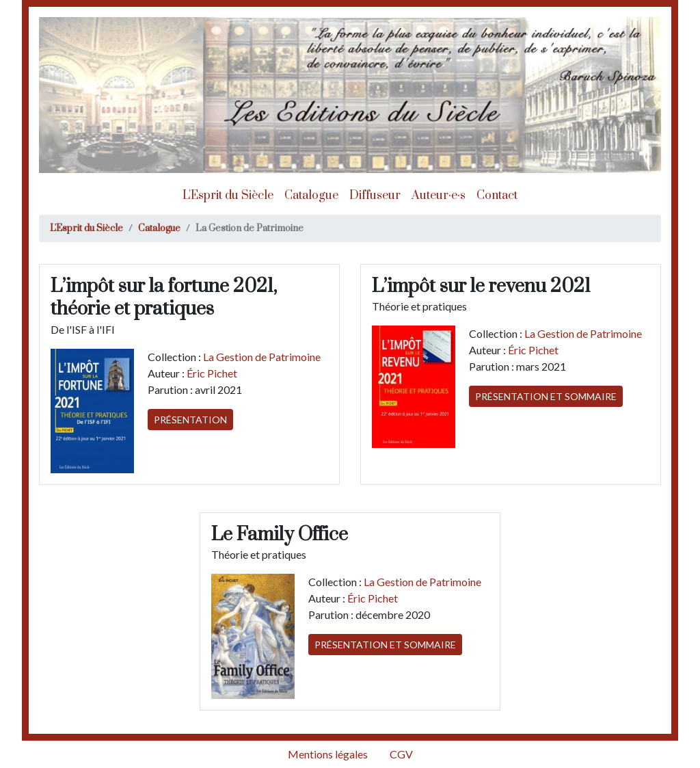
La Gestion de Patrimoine (262, 357)
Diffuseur (375, 196)
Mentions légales (328, 754)
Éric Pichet (212, 373)
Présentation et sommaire (546, 396)
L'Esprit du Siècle (228, 196)
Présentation (190, 420)
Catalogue (311, 196)
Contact (497, 196)
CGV (401, 754)
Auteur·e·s (439, 196)
